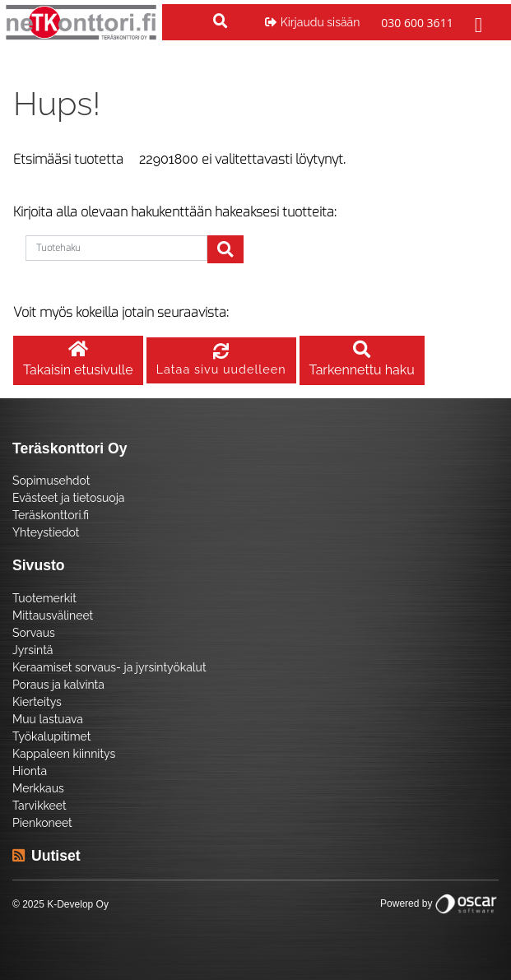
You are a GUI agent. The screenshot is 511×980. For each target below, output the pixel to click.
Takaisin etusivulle (78, 360)
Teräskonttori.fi (51, 515)
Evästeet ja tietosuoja (68, 498)
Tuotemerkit (44, 598)
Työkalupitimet (51, 736)
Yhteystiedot (46, 532)
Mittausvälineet (53, 615)
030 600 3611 (417, 23)
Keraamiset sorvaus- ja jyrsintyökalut (109, 667)
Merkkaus (38, 788)
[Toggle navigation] (476, 22)
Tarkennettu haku (362, 360)
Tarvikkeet (39, 806)
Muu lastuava (48, 719)
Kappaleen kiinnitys (64, 754)
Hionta (30, 771)
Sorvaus (34, 633)
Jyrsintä (33, 650)
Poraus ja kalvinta (58, 685)
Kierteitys (37, 702)
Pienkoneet (42, 823)
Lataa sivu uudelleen (221, 361)
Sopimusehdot (51, 481)
